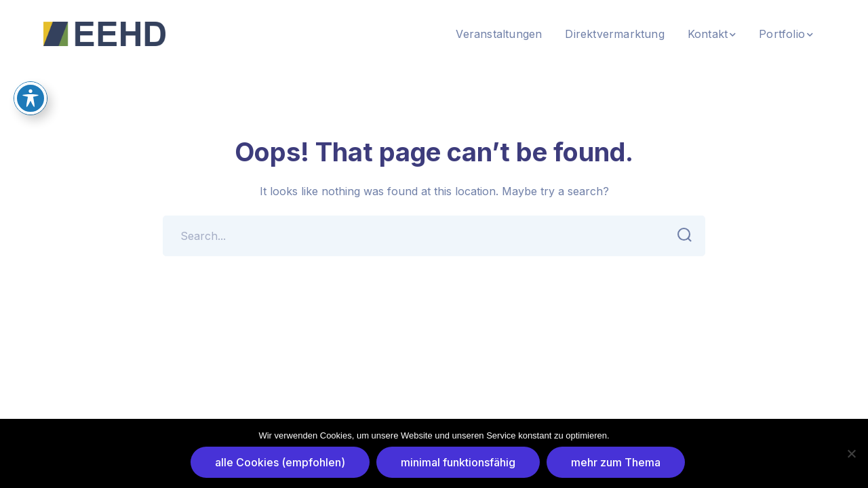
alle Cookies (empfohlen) (280, 462)
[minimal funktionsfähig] (851, 453)
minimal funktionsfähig (458, 462)
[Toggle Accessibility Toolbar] (31, 98)
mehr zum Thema (616, 462)
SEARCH (680, 235)
